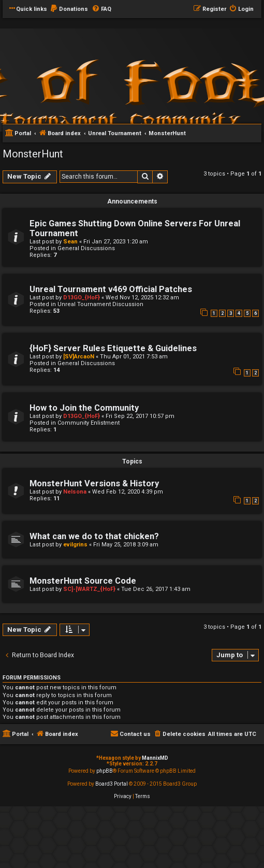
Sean (70, 242)
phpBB (105, 771)
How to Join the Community (84, 408)
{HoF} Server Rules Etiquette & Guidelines (113, 348)
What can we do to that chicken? (94, 536)
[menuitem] (69, 9)
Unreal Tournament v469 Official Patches (111, 289)
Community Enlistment (89, 423)
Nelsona (75, 492)
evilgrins (75, 545)
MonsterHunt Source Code (83, 581)
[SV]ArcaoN (79, 357)
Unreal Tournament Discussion (100, 304)
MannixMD (155, 758)
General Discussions (86, 248)
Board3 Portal (112, 784)
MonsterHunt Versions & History (94, 483)
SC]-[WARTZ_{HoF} (89, 589)
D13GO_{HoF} (82, 298)
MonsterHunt (33, 154)
